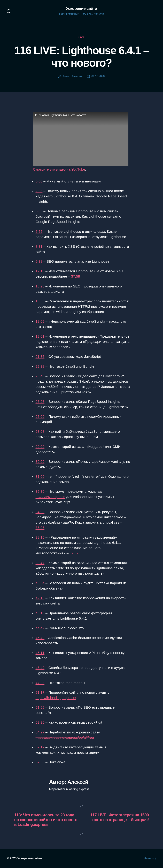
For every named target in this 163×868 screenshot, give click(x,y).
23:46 (40, 376)
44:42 (40, 628)
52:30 (40, 722)
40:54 (40, 583)
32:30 (40, 491)
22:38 (40, 366)
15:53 (40, 301)
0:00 (39, 181)
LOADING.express (50, 497)
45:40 (40, 638)
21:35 (40, 357)
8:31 (39, 246)
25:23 (40, 402)
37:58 (76, 276)
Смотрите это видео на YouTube (59, 169)
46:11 (40, 653)
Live (82, 37)
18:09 (40, 321)
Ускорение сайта (81, 8)
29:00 (40, 447)
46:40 (40, 668)
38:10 (40, 537)
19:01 (40, 336)
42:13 (40, 598)
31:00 (40, 476)
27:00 (40, 417)
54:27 (40, 732)
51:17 (40, 692)
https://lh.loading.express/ (56, 698)
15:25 (40, 286)
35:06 (40, 528)
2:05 (39, 191)
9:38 (39, 261)
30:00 (40, 462)
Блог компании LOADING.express (82, 14)
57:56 (40, 762)
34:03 (40, 512)
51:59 (40, 707)
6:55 (39, 231)
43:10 (40, 613)
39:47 (40, 563)
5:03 (39, 211)
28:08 (40, 431)
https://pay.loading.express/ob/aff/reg (65, 737)
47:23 (40, 683)
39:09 (74, 553)
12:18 (40, 271)
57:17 (40, 747)
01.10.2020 (98, 76)
